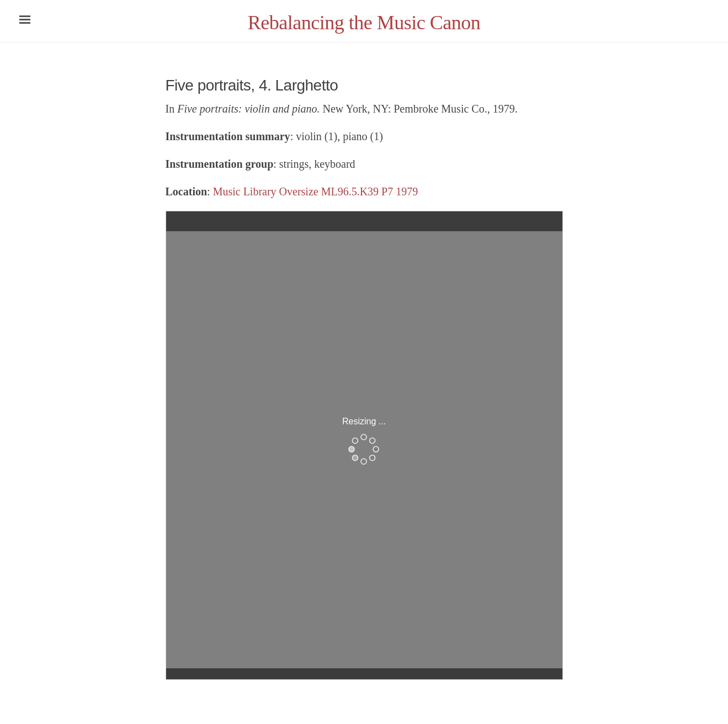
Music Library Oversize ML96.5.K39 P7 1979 (316, 191)
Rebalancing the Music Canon (364, 23)
